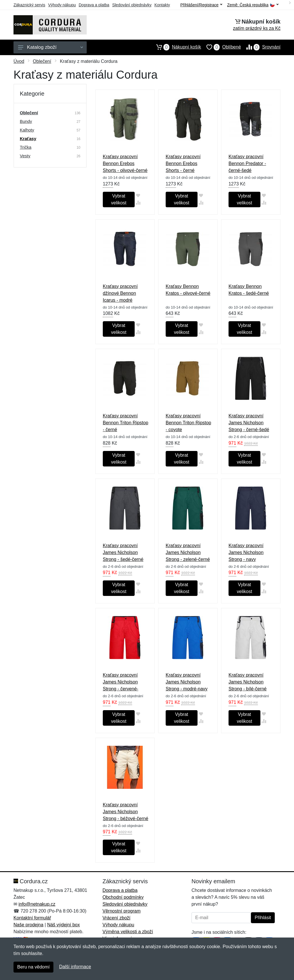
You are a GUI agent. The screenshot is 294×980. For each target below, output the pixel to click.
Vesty (25, 156)
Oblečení (42, 61)
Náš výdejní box (63, 925)
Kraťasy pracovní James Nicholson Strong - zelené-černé (188, 552)
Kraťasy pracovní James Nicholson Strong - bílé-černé (248, 682)
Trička (26, 147)
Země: (253, 5)
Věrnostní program (122, 911)
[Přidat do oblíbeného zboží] (138, 195)
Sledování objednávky (132, 5)
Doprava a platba (94, 5)
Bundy (26, 121)
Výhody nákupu (62, 5)
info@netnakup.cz (37, 904)
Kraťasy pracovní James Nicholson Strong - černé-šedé (249, 423)
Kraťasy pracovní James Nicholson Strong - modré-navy (187, 682)
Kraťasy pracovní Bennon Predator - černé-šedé (247, 163)
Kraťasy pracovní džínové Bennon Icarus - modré (120, 293)
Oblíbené (221, 47)
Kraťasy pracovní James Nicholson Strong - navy (246, 552)
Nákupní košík (176, 47)
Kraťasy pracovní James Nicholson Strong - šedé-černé (123, 552)
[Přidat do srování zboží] (138, 203)
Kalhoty (27, 130)
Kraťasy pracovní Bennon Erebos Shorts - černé (183, 163)
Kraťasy (28, 139)
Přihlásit (263, 918)
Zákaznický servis (29, 5)
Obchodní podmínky (123, 897)
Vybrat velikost (119, 199)
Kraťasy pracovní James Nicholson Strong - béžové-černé (125, 812)
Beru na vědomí (33, 967)
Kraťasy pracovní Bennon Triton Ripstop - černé (125, 423)
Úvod (19, 61)
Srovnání (261, 47)
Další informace (75, 967)
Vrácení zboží (116, 918)
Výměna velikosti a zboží (128, 932)
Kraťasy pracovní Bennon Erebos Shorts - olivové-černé (125, 163)
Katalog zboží (51, 47)
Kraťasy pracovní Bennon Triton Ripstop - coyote (188, 423)
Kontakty (162, 5)
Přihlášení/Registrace (201, 5)
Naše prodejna (28, 925)
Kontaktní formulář (32, 918)
